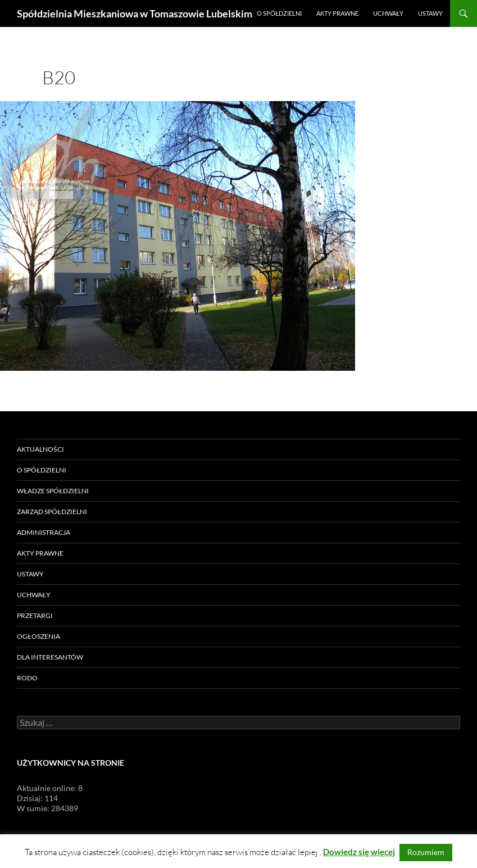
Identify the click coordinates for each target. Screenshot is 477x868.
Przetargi (35, 615)
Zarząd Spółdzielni (52, 512)
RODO (27, 678)
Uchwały (388, 13)
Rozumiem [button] (426, 852)
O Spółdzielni (279, 13)
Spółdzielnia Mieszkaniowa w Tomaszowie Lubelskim (135, 13)
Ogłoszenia (38, 636)
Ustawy (430, 13)
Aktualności (40, 449)
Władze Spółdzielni (53, 491)
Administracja (44, 532)
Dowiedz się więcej (359, 852)
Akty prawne (337, 13)
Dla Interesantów (50, 657)
